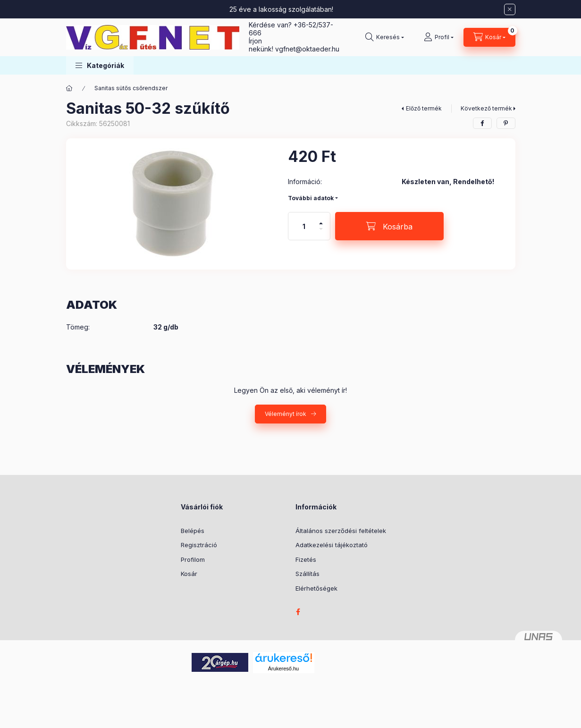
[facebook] (482, 123)
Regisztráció (199, 545)
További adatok (311, 198)
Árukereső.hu (283, 669)
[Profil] (439, 37)
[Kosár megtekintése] (489, 37)
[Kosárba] (389, 226)
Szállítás (307, 574)
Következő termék (486, 108)
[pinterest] (506, 123)
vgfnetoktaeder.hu (307, 49)
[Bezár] (510, 9)
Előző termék (424, 108)
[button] (100, 65)
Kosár (189, 574)
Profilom (193, 559)
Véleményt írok (286, 414)
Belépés (193, 531)
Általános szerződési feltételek (341, 531)
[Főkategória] (69, 88)
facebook (298, 612)
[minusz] (321, 233)
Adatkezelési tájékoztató (332, 545)
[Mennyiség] (304, 226)
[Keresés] (385, 37)
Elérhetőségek (316, 588)
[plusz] (321, 219)
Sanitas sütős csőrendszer (131, 88)
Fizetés (306, 559)
